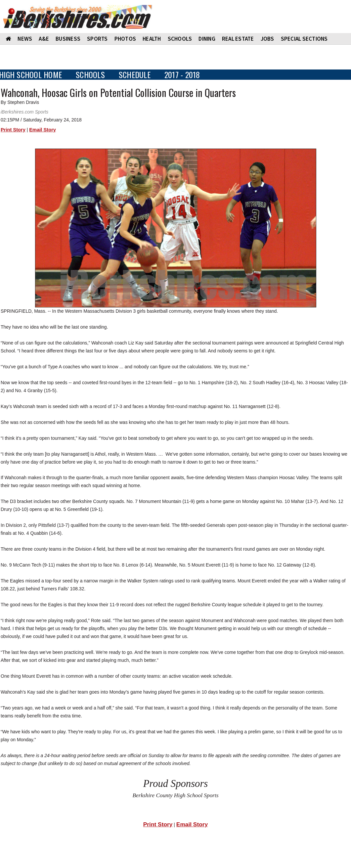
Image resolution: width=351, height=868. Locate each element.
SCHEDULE (135, 75)
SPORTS (97, 39)
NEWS (25, 39)
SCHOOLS (180, 39)
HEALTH (152, 39)
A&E (44, 39)
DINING (207, 39)
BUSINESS (68, 39)
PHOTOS (125, 39)
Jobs (267, 39)
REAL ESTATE (238, 39)
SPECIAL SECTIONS (304, 39)
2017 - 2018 (182, 75)
